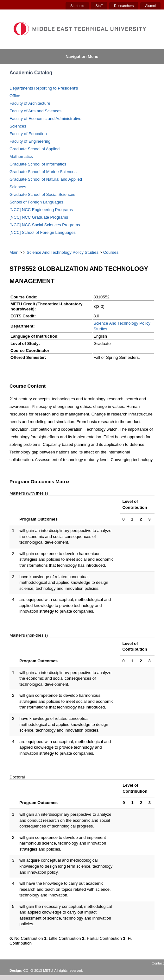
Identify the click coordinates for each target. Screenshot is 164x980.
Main (14, 252)
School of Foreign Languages (36, 202)
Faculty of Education (28, 134)
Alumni (150, 6)
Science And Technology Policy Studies (63, 252)
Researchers (124, 6)
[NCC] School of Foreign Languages (43, 232)
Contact (158, 963)
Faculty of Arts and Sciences (35, 111)
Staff (99, 6)
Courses (111, 252)
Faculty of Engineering (30, 141)
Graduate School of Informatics (38, 164)
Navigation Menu (82, 56)
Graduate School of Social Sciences (42, 194)
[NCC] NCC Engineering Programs (41, 210)
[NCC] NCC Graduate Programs (39, 217)
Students (77, 6)
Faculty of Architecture (30, 103)
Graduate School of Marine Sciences (43, 172)
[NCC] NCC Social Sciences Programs (45, 225)
